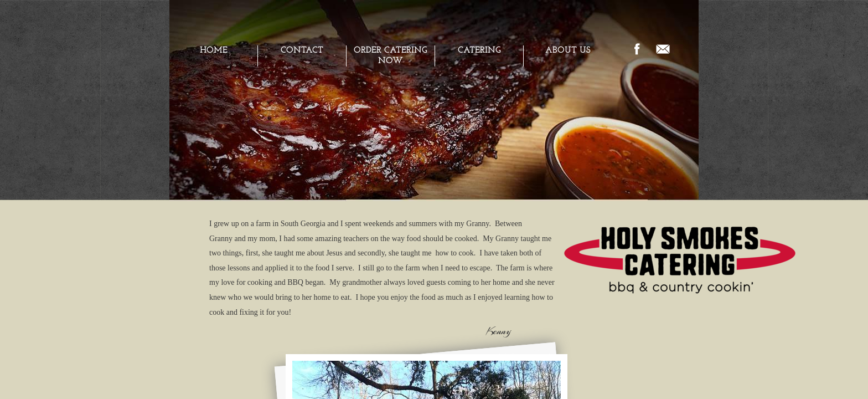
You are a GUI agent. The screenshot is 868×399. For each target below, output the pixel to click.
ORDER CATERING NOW (391, 56)
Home (214, 50)
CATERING (479, 50)
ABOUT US (568, 50)
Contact (302, 50)
